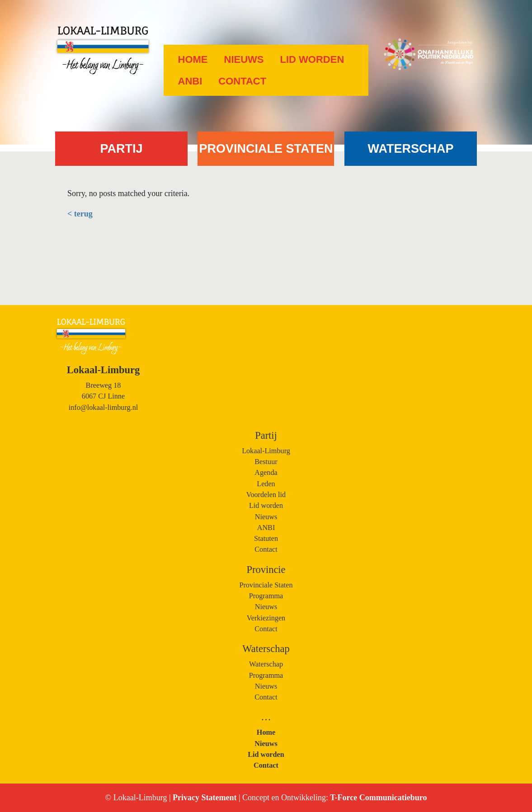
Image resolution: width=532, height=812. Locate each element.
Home (193, 59)
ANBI (190, 81)
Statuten (266, 539)
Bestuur (266, 462)
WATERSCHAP (410, 149)
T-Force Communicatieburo (377, 798)
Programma (266, 596)
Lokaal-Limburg (266, 451)
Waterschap (266, 664)
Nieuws (244, 59)
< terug (80, 214)
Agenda (266, 473)
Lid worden (312, 59)
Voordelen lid (266, 495)
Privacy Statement (206, 798)
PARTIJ (121, 149)
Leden (266, 484)
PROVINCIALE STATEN (266, 149)
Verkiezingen (266, 618)
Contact (242, 81)
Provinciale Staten (266, 585)
